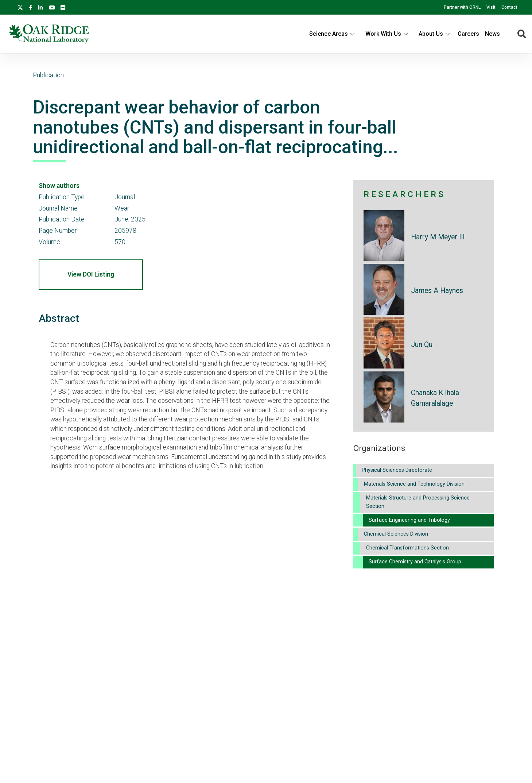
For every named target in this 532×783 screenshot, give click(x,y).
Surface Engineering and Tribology (409, 520)
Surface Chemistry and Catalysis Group (415, 562)
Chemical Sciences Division (396, 534)
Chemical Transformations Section (407, 548)
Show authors (59, 186)
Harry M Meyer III (438, 237)
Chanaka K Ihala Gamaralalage (435, 398)
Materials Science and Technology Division (414, 484)
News (492, 34)
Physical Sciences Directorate (397, 470)
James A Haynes (437, 291)
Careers (468, 34)
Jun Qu (422, 345)
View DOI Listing (91, 274)
